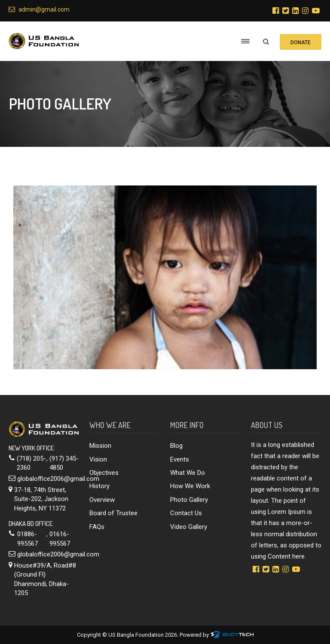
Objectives (104, 473)
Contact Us (186, 513)
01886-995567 (27, 539)
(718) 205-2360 (31, 463)
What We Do (188, 473)
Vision (98, 459)
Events (180, 459)
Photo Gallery (189, 500)
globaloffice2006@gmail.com (58, 479)
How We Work (190, 486)
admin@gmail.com (39, 9)
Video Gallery (189, 527)
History (99, 486)
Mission (100, 446)
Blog (176, 446)
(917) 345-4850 (64, 463)
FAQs (97, 527)
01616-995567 (60, 539)
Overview (102, 500)
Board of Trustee (113, 513)
